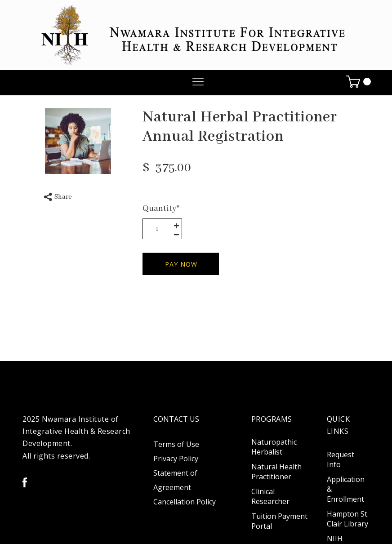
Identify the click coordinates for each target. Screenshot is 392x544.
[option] (78, 141)
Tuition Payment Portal (279, 521)
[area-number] (157, 229)
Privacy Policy (176, 459)
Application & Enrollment (346, 489)
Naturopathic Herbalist (274, 447)
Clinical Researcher (270, 496)
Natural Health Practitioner (276, 472)
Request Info (341, 459)
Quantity (161, 209)
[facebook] (25, 482)
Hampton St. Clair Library (348, 519)
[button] (198, 82)
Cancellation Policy (185, 502)
